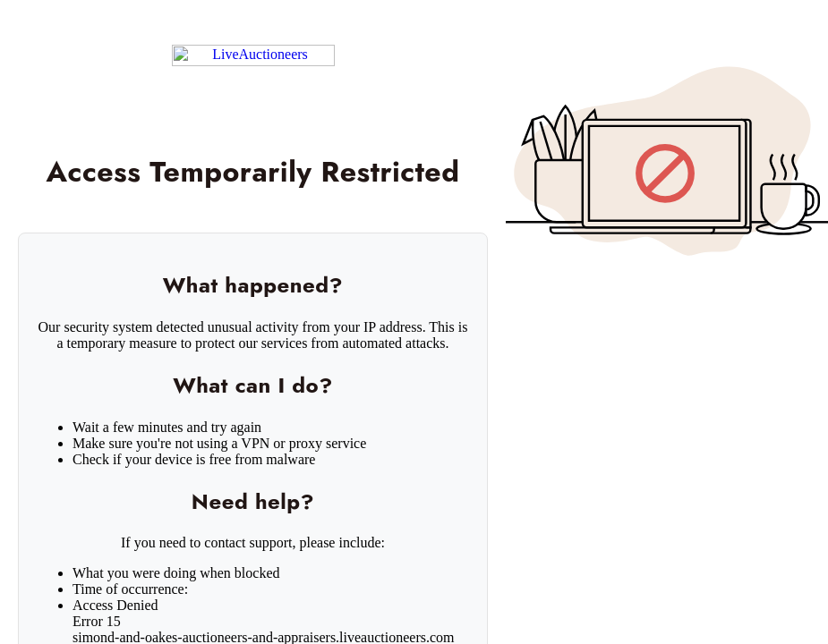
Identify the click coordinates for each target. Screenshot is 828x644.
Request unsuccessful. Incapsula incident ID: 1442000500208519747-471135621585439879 (414, 322)
